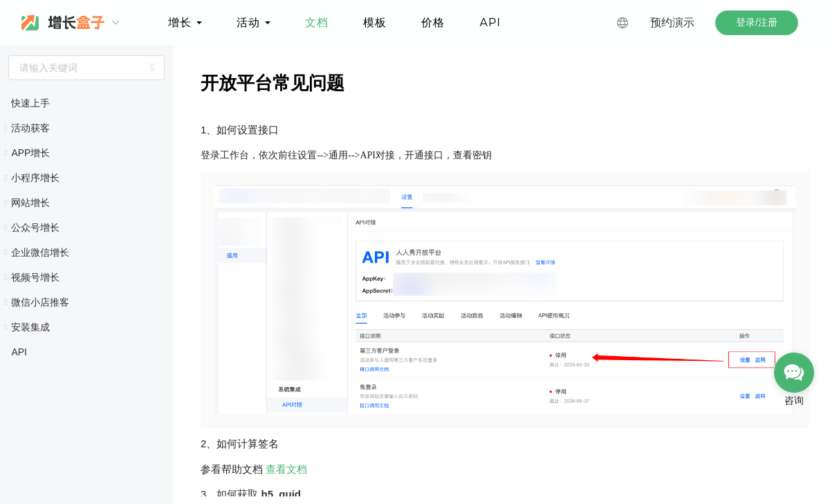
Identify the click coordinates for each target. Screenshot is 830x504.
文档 (317, 22)
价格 (433, 22)
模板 (375, 22)
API (490, 22)
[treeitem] (86, 103)
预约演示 (672, 22)
